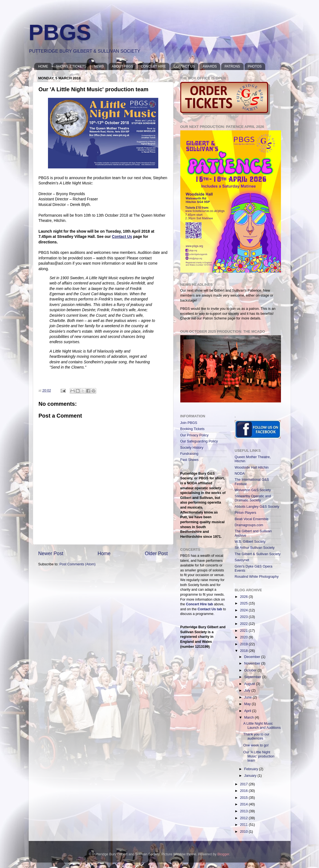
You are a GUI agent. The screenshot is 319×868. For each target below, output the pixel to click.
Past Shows (190, 460)
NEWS (99, 66)
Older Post (156, 553)
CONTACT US (184, 66)
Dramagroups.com (249, 525)
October (251, 670)
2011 (244, 825)
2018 (244, 651)
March (250, 717)
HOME (43, 66)
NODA (240, 474)
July (248, 690)
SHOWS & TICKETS (71, 66)
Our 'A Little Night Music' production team (259, 756)
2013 (244, 811)
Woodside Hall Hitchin (252, 467)
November (253, 663)
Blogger (223, 854)
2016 (244, 791)
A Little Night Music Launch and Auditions (262, 726)
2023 (244, 617)
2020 (244, 637)
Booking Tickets (192, 429)
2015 (244, 798)
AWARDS (210, 66)
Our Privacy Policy (195, 435)
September (253, 677)
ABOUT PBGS (122, 66)
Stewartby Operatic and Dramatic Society (253, 498)
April (248, 711)
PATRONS (232, 66)
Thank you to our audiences (256, 736)
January (251, 776)
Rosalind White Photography (257, 577)
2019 (244, 644)
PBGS (60, 32)
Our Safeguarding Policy (199, 441)
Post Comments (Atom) (78, 564)
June (249, 697)
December (253, 657)
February (252, 769)
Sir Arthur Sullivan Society (255, 548)
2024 (244, 610)
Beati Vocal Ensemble (252, 519)
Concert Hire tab (200, 604)
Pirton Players (245, 513)
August (250, 684)
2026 (244, 597)
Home (104, 553)
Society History (192, 448)
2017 (244, 784)
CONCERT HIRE (153, 66)
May (248, 704)
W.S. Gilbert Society (250, 542)
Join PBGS (189, 423)
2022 (244, 624)
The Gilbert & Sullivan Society (258, 554)
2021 (244, 631)
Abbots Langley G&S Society (257, 507)
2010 (244, 832)
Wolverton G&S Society (253, 490)
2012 (244, 818)
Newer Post (51, 553)
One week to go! (256, 745)
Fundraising (189, 454)
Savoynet (242, 560)
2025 (244, 603)
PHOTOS (255, 66)
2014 (244, 804)
